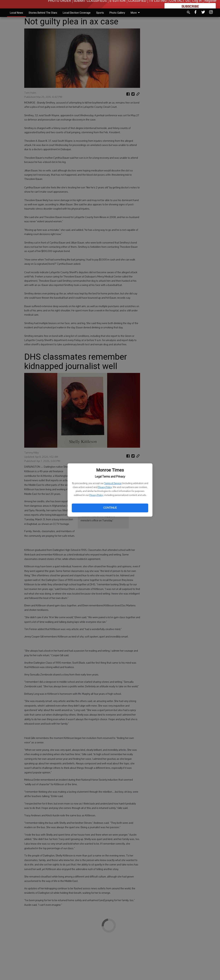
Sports (100, 13)
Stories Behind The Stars (43, 13)
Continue (110, 508)
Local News (16, 13)
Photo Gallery (117, 13)
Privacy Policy (105, 487)
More (136, 13)
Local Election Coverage (77, 13)
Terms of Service (113, 483)
